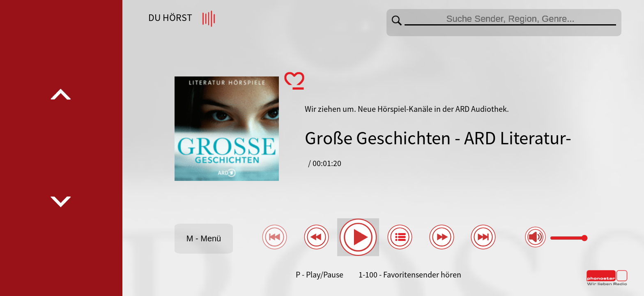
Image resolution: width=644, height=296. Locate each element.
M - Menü (204, 238)
